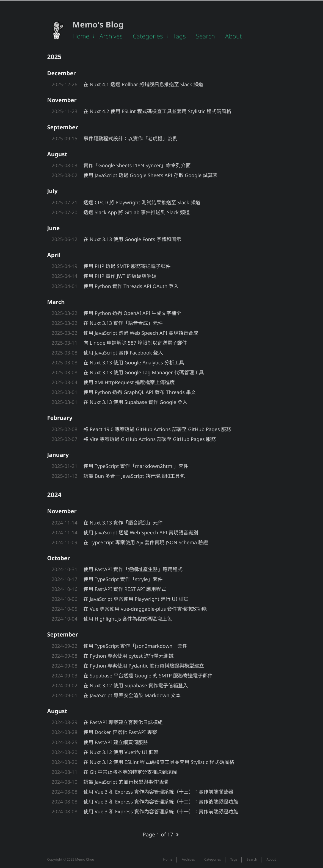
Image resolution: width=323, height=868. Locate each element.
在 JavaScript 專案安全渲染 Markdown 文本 (132, 696)
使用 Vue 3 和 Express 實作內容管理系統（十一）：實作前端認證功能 (161, 812)
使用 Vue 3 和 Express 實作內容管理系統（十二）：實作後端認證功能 (161, 802)
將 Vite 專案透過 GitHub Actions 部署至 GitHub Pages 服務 (150, 439)
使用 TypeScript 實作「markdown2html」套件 (136, 466)
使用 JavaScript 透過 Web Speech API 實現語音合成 (141, 333)
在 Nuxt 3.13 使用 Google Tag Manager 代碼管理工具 (144, 373)
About (234, 36)
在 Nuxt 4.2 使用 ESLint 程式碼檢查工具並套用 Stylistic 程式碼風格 (158, 111)
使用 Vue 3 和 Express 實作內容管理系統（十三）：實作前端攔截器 (158, 792)
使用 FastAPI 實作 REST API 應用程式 (125, 589)
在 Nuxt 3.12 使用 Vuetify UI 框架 (121, 752)
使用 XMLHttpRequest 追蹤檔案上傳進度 (129, 383)
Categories (148, 36)
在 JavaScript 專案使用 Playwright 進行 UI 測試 (136, 599)
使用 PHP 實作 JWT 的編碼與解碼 (120, 276)
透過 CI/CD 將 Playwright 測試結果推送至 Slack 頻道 (142, 203)
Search (205, 36)
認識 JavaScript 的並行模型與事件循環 (126, 782)
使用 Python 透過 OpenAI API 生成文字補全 (132, 313)
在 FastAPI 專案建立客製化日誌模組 (123, 722)
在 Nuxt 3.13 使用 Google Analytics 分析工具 (134, 363)
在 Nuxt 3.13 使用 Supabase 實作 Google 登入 (136, 402)
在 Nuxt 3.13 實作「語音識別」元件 (123, 523)
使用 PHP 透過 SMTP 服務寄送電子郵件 (127, 266)
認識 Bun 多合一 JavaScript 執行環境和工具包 (134, 476)
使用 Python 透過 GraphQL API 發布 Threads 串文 (140, 392)
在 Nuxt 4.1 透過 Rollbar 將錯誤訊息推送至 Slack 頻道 (143, 85)
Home (81, 36)
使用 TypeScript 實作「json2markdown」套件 (136, 646)
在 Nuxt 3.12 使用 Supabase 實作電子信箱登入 (136, 686)
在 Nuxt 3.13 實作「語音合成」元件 (123, 323)
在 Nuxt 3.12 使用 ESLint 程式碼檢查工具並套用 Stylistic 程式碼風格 (159, 762)
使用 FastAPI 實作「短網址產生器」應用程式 (133, 570)
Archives (111, 36)
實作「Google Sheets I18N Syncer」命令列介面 (137, 166)
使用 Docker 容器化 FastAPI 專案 (120, 732)
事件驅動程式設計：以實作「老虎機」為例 (131, 139)
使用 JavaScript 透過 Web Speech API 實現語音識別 (141, 533)
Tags (180, 36)
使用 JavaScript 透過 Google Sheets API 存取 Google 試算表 (151, 175)
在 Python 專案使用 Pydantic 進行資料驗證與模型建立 (144, 666)
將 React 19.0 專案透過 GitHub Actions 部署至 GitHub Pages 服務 (157, 429)
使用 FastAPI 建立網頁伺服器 (116, 743)
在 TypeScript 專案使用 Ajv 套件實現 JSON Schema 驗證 (146, 543)
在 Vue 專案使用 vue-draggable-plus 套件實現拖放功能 (145, 609)
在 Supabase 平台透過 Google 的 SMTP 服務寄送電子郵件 (148, 676)
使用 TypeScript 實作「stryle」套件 (123, 579)
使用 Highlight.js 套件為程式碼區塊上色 (128, 619)
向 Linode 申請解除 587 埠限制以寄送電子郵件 (135, 343)
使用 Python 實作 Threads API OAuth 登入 (131, 286)
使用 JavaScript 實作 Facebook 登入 (123, 353)
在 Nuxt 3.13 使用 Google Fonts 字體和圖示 (132, 239)
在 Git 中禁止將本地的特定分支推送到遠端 (130, 772)
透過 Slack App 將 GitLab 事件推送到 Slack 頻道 (137, 213)
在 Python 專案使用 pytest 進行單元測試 (129, 656)
